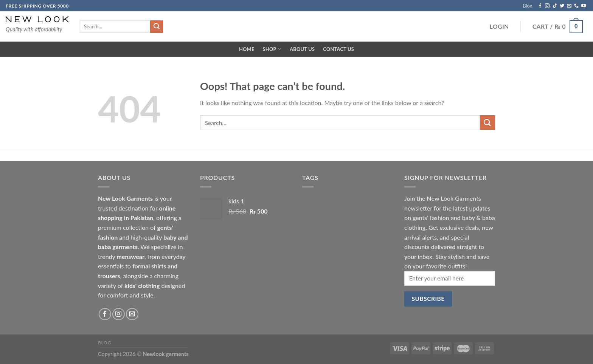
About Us (302, 49)
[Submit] (487, 123)
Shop (272, 49)
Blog (527, 6)
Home (247, 49)
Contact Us (338, 49)
